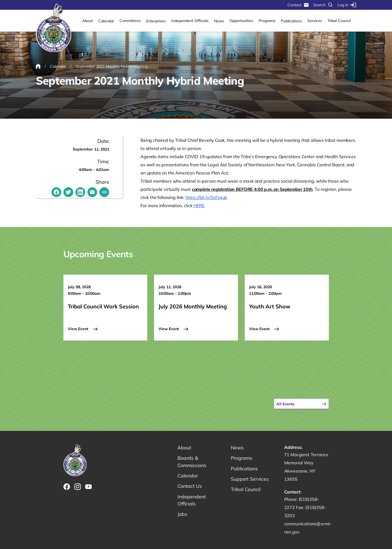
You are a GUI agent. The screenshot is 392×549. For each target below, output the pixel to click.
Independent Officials (190, 21)
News (219, 21)
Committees (130, 21)
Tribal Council (339, 21)
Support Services (250, 479)
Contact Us (190, 487)
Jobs (182, 515)
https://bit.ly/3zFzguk (206, 197)
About (88, 21)
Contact (298, 5)
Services (315, 21)
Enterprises (156, 21)
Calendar (106, 21)
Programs (267, 21)
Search (323, 5)
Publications (291, 21)
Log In (347, 5)
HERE (199, 206)
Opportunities (241, 21)
